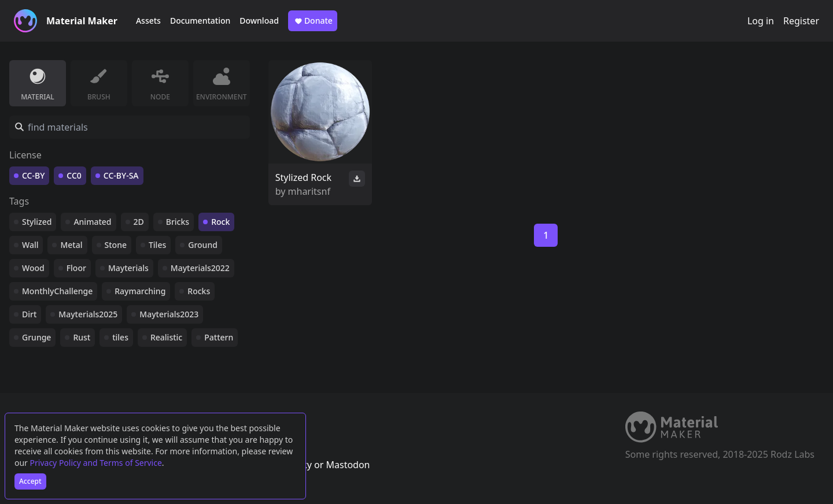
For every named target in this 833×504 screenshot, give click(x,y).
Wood (33, 268)
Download (259, 21)
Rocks (199, 291)
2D (139, 222)
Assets (148, 21)
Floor (76, 268)
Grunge (36, 337)
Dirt (29, 314)
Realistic (166, 337)
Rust (82, 337)
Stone (116, 245)
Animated (92, 222)
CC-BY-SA (121, 175)
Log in (761, 21)
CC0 (74, 175)
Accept (30, 481)
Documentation (200, 21)
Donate (313, 21)
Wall (30, 245)
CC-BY (33, 175)
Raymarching (140, 291)
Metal (71, 245)
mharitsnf (309, 191)
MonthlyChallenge (57, 291)
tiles (120, 337)
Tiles (157, 245)
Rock (220, 222)
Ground (203, 245)
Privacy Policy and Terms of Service (96, 463)
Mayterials (128, 268)
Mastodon (348, 465)
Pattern (219, 337)
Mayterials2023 (169, 314)
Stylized (37, 222)
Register (801, 21)
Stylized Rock (303, 177)
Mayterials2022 (200, 268)
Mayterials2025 (88, 314)
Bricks (178, 222)
